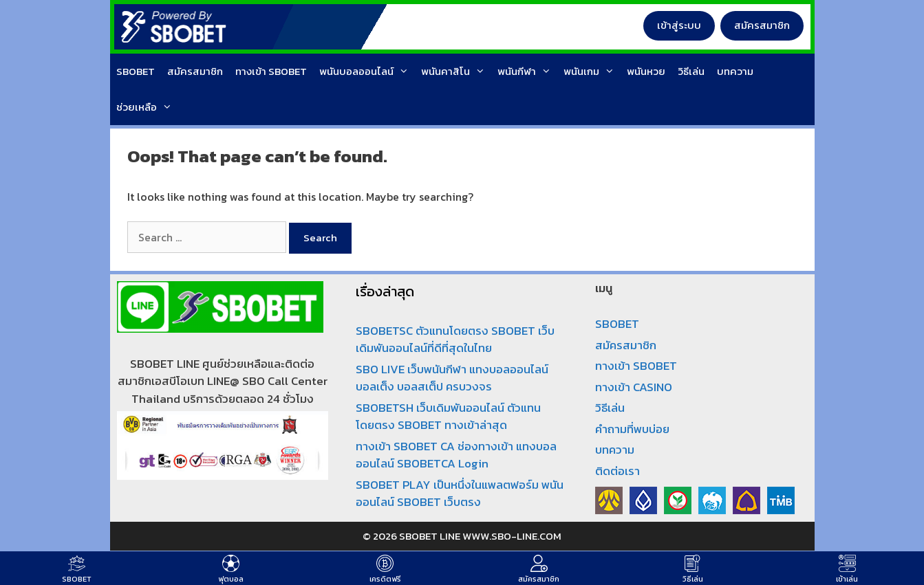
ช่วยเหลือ (147, 107)
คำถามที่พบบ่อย (632, 429)
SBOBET (136, 71)
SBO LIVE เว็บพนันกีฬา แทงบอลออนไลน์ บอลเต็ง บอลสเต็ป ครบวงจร (452, 378)
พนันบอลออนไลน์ (367, 71)
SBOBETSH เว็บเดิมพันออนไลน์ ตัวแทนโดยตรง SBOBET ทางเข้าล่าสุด (448, 417)
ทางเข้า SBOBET (271, 71)
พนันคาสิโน (456, 71)
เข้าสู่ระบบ (679, 25)
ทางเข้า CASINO (634, 387)
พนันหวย (646, 71)
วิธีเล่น (691, 71)
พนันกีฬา (527, 71)
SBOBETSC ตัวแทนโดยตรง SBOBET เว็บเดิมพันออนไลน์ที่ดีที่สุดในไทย (455, 340)
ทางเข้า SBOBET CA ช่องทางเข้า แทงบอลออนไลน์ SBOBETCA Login (456, 455)
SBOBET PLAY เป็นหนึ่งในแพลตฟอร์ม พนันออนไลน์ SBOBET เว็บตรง (460, 494)
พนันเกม (592, 71)
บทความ (735, 71)
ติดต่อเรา (617, 471)
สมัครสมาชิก (762, 25)
